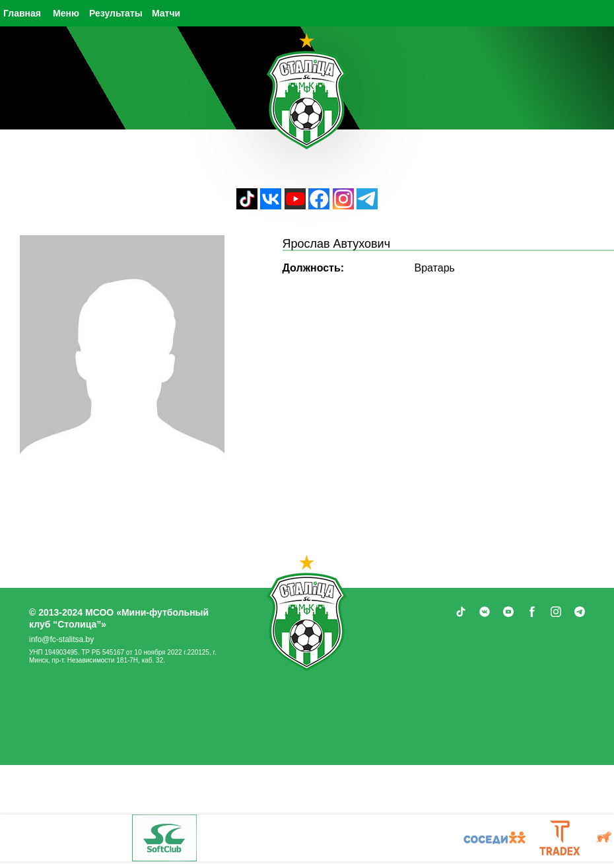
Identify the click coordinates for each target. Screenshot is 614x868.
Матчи (166, 13)
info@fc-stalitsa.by (61, 639)
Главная (22, 13)
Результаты (116, 13)
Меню (66, 13)
